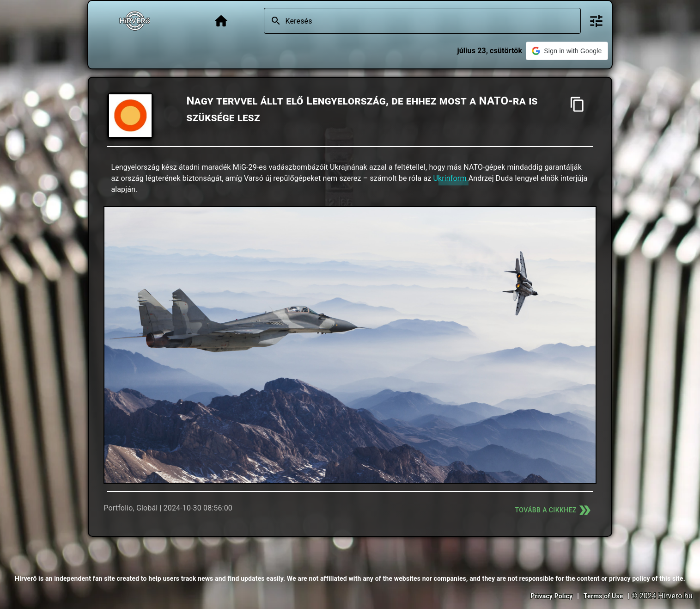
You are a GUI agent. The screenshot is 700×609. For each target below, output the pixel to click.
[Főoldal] (221, 21)
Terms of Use (603, 596)
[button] (567, 51)
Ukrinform (450, 178)
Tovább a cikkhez (554, 510)
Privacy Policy (551, 596)
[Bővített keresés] (596, 21)
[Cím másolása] (577, 104)
